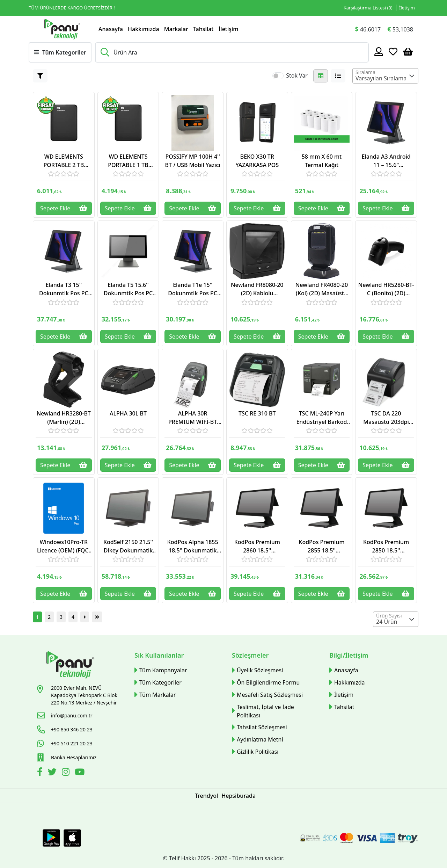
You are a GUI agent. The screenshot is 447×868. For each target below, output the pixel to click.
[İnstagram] (67, 773)
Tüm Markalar (155, 695)
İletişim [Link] (407, 8)
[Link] (62, 29)
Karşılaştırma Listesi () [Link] (368, 8)
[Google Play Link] (51, 838)
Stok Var (297, 75)
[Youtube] (80, 773)
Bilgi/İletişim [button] (349, 655)
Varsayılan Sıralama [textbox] (381, 78)
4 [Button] (73, 617)
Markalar (176, 29)
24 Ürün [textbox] (387, 622)
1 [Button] (37, 617)
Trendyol (206, 796)
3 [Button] (61, 617)
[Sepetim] (408, 51)
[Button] (40, 76)
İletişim (229, 29)
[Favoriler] (393, 51)
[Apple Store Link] (72, 838)
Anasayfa (111, 29)
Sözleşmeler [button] (250, 655)
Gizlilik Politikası (255, 752)
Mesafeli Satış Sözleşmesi (267, 695)
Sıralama (365, 72)
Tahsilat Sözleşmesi (259, 727)
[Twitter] (53, 773)
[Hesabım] (379, 51)
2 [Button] (49, 617)
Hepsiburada (239, 796)
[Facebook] (41, 773)
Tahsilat (203, 29)
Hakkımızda (144, 29)
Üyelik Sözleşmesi (257, 670)
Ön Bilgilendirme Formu (266, 683)
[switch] (278, 76)
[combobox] (385, 76)
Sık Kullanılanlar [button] (159, 655)
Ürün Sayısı (389, 616)
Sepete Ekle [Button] (64, 208)
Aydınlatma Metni (258, 740)
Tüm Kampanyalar (161, 670)
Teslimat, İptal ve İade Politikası (263, 711)
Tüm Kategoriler (158, 683)
